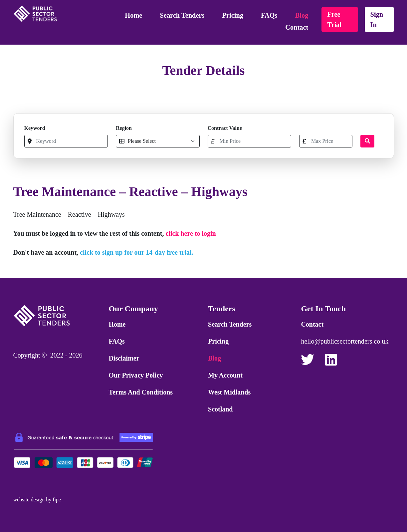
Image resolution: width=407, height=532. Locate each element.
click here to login (191, 233)
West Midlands (229, 392)
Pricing (233, 15)
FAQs (269, 15)
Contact (297, 27)
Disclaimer (124, 358)
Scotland (220, 409)
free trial (334, 19)
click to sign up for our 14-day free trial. (137, 252)
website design (29, 500)
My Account (225, 375)
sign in (377, 19)
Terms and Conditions (141, 392)
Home (133, 15)
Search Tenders (182, 15)
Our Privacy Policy (136, 375)
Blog (302, 15)
